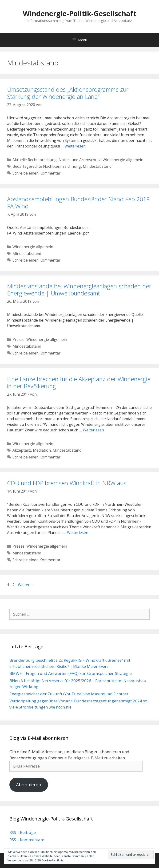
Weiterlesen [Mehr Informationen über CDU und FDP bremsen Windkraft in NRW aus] (78, 533)
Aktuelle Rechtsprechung (35, 160)
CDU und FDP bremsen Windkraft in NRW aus (67, 483)
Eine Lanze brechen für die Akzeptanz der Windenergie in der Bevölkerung (79, 382)
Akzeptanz (22, 450)
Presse (18, 339)
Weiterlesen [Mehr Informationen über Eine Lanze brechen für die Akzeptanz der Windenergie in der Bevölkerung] (93, 430)
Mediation (42, 450)
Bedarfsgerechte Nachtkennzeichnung (47, 166)
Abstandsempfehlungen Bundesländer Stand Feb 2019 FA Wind (78, 203)
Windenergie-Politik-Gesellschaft (80, 14)
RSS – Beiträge (23, 832)
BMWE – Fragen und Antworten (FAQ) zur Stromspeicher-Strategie (71, 673)
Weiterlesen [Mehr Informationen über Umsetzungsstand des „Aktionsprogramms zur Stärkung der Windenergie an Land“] (75, 146)
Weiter (26, 585)
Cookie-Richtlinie (52, 860)
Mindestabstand (97, 166)
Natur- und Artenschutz (80, 160)
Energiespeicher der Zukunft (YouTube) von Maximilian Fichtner (69, 694)
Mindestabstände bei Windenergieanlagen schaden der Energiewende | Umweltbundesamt (79, 290)
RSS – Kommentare (27, 840)
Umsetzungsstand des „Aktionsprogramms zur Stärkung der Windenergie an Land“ (68, 93)
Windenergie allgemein (123, 160)
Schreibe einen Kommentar (36, 173)
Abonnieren (29, 785)
